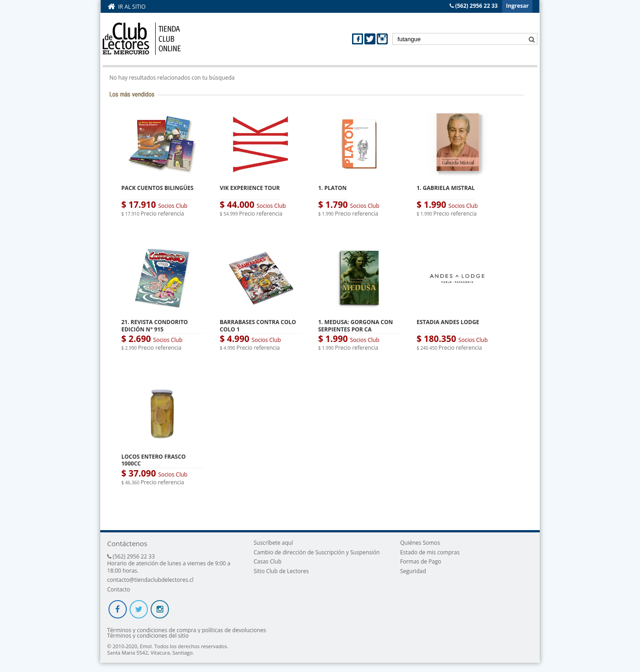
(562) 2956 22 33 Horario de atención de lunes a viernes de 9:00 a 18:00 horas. (169, 564)
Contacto (119, 589)
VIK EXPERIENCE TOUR (250, 188)
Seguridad (413, 571)
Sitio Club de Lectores (281, 571)
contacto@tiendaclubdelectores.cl (150, 580)
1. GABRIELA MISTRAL (446, 188)
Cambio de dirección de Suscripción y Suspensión (317, 552)
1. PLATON (332, 188)
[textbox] (465, 39)
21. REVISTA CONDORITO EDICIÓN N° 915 (155, 326)
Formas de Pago (421, 561)
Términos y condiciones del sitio (148, 636)
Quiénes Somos (420, 543)
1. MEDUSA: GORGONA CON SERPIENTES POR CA (355, 326)
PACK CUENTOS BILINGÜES (157, 188)
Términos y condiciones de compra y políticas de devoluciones (187, 630)
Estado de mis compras (430, 552)
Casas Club (268, 561)
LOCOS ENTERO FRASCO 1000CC (154, 460)
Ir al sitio (132, 7)
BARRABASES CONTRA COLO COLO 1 (258, 326)
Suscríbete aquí (273, 543)
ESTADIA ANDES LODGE (448, 322)
